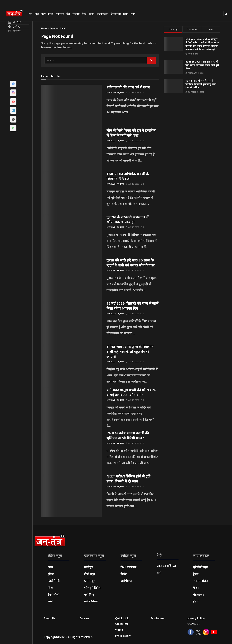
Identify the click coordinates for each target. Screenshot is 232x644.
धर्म (159, 573)
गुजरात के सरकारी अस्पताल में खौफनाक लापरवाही (128, 219)
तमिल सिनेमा (91, 601)
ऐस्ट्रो (84, 14)
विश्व (51, 588)
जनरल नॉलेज (201, 581)
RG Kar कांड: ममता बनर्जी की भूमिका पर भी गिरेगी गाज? (128, 435)
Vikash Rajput (117, 92)
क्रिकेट (124, 574)
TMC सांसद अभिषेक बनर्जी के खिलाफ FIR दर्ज (128, 176)
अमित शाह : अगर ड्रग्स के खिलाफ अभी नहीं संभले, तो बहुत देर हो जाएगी (130, 351)
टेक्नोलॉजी (116, 14)
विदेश (51, 14)
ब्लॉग (133, 14)
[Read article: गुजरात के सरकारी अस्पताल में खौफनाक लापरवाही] (71, 236)
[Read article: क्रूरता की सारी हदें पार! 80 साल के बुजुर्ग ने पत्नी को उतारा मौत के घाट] (71, 279)
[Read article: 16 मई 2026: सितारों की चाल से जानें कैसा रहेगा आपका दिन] (71, 322)
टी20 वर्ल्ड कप (128, 567)
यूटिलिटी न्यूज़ (201, 567)
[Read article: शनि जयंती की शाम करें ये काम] (71, 106)
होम (30, 14)
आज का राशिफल (166, 566)
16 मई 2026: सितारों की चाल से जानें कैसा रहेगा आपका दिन (133, 306)
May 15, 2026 (132, 362)
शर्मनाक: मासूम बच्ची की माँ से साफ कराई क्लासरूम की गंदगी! (131, 392)
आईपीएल (126, 581)
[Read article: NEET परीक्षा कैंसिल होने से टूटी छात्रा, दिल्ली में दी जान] (71, 495)
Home (44, 28)
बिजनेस (76, 14)
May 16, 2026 (132, 92)
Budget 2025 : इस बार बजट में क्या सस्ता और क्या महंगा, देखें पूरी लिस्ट (202, 65)
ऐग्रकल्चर (198, 595)
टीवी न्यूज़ (89, 574)
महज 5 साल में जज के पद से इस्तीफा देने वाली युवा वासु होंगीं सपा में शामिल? (201, 84)
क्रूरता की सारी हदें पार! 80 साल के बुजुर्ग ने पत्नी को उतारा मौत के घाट (131, 263)
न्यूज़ (37, 14)
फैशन (196, 588)
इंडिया (51, 574)
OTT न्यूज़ (90, 581)
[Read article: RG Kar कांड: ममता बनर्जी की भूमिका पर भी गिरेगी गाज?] (71, 452)
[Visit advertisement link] (192, 128)
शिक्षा (126, 14)
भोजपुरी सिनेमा (93, 588)
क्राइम (92, 14)
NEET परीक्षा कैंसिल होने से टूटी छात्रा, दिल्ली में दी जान (128, 479)
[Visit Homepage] (16, 14)
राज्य (43, 14)
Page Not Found (58, 28)
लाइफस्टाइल (103, 14)
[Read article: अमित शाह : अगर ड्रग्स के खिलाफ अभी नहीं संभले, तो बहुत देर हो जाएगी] (71, 366)
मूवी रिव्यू (89, 595)
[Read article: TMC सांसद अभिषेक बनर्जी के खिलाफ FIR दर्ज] (71, 193)
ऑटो (50, 601)
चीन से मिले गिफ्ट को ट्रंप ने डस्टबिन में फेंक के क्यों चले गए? (131, 133)
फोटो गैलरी (54, 581)
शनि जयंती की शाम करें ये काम (128, 87)
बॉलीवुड (89, 567)
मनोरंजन (60, 14)
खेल (68, 14)
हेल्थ (196, 601)
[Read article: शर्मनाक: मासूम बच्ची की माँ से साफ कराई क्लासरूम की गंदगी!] (71, 409)
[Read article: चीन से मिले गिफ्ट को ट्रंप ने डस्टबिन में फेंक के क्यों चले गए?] (71, 149)
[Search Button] (226, 14)
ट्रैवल (196, 574)
